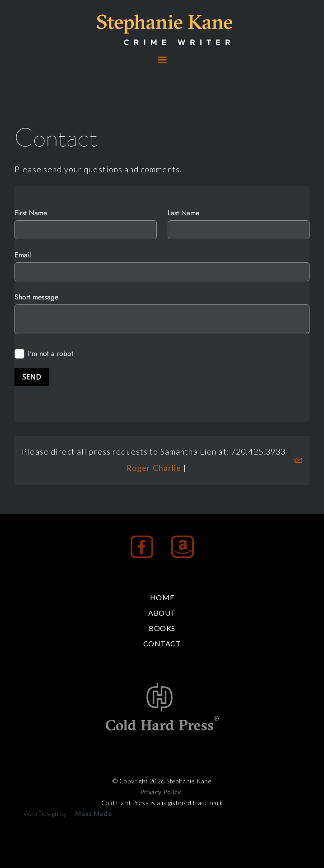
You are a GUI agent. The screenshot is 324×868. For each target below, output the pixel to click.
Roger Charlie (155, 468)
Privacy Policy (161, 792)
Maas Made (94, 813)
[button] (162, 60)
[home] (162, 30)
